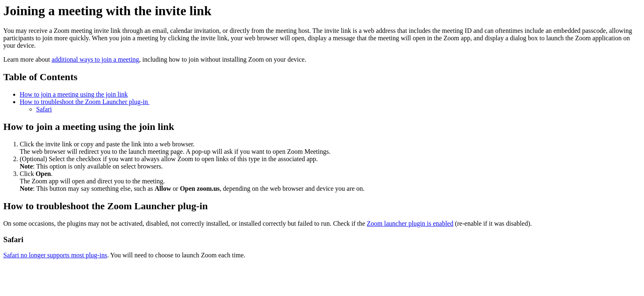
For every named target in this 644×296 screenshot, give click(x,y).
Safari (44, 109)
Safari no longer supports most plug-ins (55, 255)
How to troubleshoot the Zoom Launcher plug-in (85, 102)
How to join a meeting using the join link (74, 94)
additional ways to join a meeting (95, 59)
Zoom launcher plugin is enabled (410, 223)
